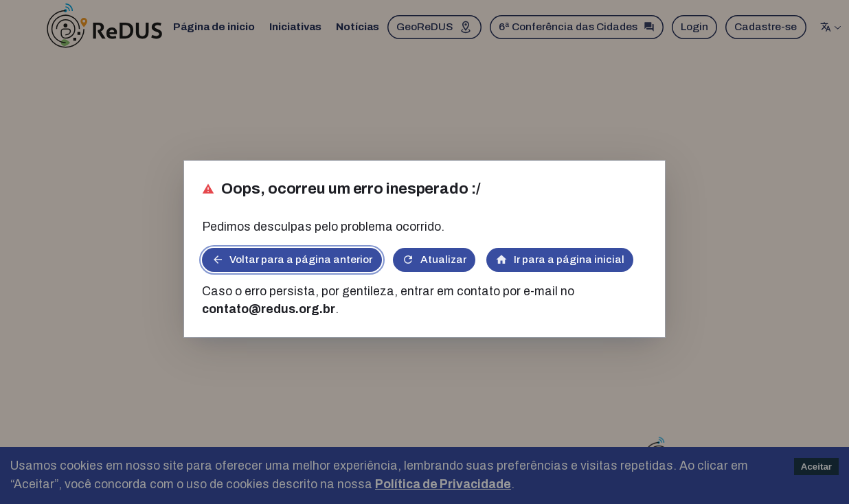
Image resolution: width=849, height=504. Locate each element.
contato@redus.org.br (269, 309)
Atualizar (434, 260)
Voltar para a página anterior (292, 260)
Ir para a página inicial (560, 260)
